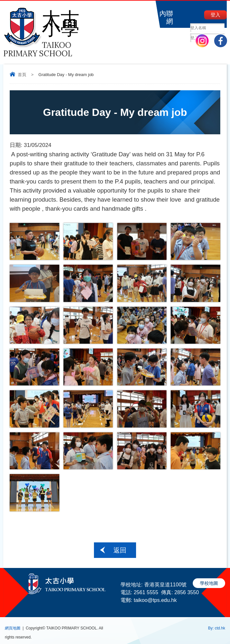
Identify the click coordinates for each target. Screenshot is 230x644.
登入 (215, 15)
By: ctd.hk (217, 628)
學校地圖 (209, 583)
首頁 (22, 75)
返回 (120, 550)
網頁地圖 (13, 628)
